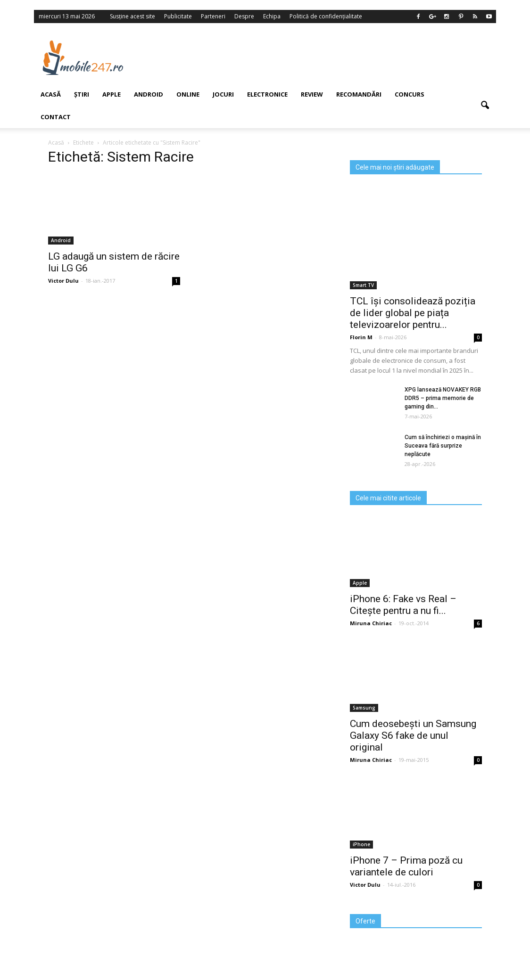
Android (149, 94)
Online (188, 94)
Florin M (361, 337)
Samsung (364, 708)
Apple (112, 94)
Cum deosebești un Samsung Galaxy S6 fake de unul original (413, 735)
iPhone (361, 844)
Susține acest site (132, 16)
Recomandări (359, 94)
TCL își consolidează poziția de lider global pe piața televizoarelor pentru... (413, 313)
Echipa (272, 16)
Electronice (267, 94)
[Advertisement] (321, 57)
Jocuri (223, 94)
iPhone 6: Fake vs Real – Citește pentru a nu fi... (403, 605)
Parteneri (213, 16)
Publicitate (178, 16)
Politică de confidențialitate (326, 16)
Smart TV (363, 285)
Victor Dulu (365, 885)
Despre (244, 16)
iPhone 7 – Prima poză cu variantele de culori (406, 866)
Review (312, 94)
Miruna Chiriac (371, 623)
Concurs (410, 94)
